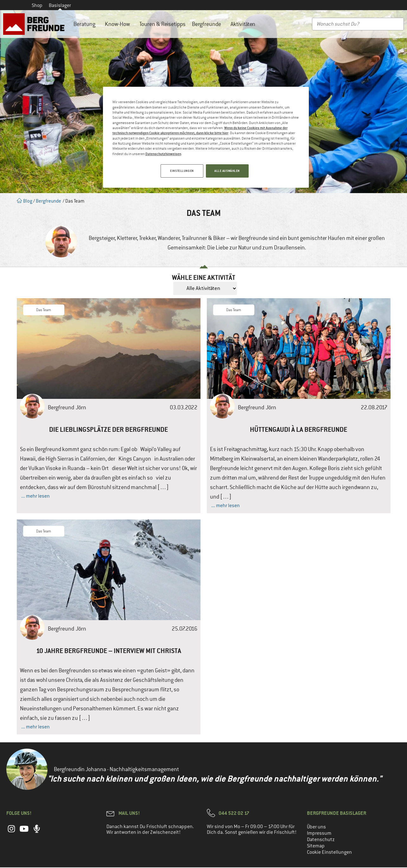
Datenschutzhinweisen (163, 154)
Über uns (316, 827)
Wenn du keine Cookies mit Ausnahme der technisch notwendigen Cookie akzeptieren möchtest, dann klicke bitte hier (200, 130)
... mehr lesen (35, 497)
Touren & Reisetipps (162, 24)
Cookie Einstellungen (329, 853)
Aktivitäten (245, 24)
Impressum (319, 834)
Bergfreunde (208, 24)
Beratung (86, 24)
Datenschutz (321, 840)
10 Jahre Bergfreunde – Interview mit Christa (109, 651)
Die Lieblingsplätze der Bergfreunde (108, 430)
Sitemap (316, 846)
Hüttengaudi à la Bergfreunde (299, 430)
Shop (37, 5)
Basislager (60, 5)
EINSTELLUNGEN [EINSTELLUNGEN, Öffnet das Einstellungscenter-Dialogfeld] (181, 171)
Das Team (44, 311)
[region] (206, 138)
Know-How (119, 24)
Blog (25, 201)
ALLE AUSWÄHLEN (227, 171)
